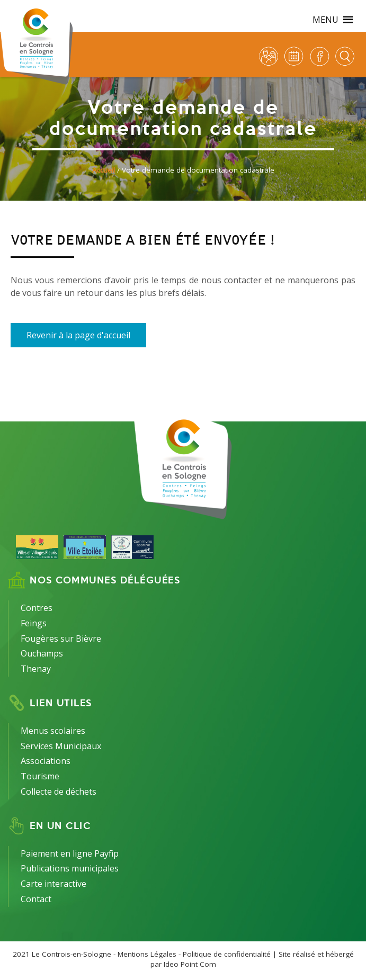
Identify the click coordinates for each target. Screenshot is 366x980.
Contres (37, 608)
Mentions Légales (147, 954)
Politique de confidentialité (227, 954)
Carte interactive (53, 884)
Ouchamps (42, 653)
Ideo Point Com (190, 964)
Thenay (36, 669)
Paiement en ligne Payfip (70, 853)
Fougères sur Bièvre (61, 639)
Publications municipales (70, 868)
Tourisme (40, 776)
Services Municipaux (61, 746)
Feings (34, 623)
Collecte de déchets (59, 792)
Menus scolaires (53, 731)
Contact (36, 899)
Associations (46, 761)
